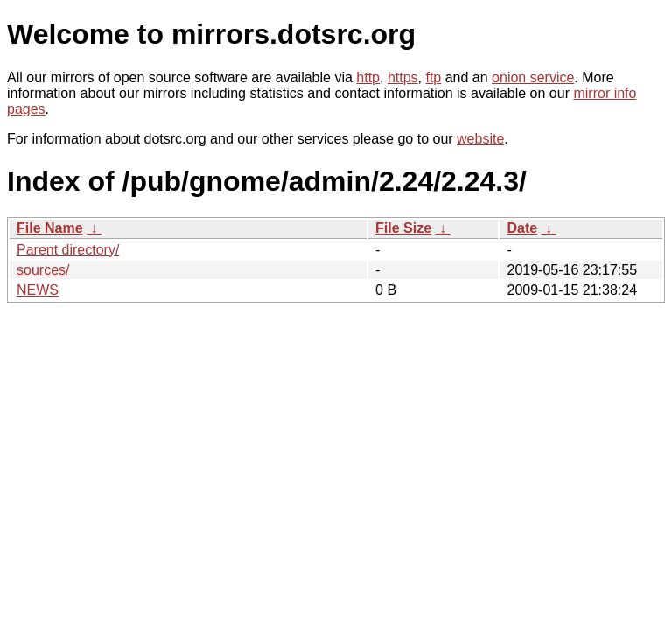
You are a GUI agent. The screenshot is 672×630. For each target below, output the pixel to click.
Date (522, 228)
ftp (433, 77)
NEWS (38, 290)
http (368, 77)
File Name (50, 228)
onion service (533, 77)
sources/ (43, 270)
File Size (403, 228)
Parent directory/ (68, 250)
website (480, 139)
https (403, 77)
